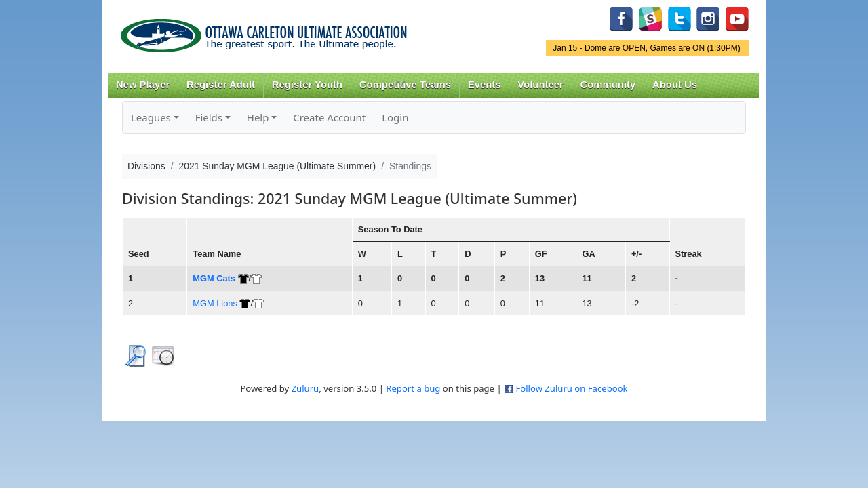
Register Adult (221, 85)
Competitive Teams (405, 85)
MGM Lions (215, 303)
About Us (675, 85)
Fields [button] (209, 117)
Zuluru (305, 388)
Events (485, 85)
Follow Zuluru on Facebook (571, 388)
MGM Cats (214, 278)
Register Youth (307, 85)
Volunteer (540, 85)
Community (608, 85)
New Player (143, 85)
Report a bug (413, 388)
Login (395, 117)
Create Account (329, 117)
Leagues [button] (151, 117)
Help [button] (258, 117)
